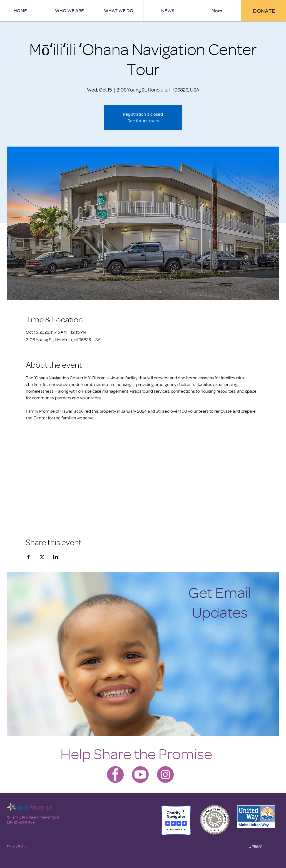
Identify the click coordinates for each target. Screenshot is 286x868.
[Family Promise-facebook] (115, 775)
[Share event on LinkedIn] (56, 557)
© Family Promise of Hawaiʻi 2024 (34, 817)
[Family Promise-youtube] (140, 775)
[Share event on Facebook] (28, 557)
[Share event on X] (42, 557)
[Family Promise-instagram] (165, 775)
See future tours (143, 121)
